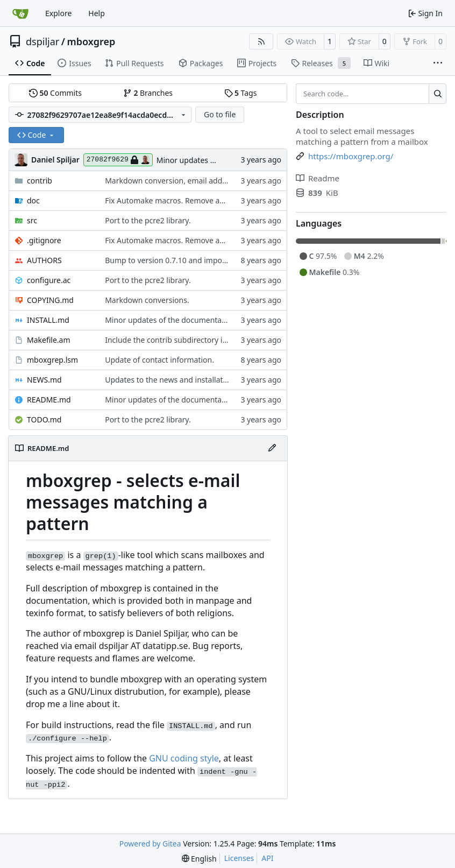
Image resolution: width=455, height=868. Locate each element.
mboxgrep (91, 41)
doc (33, 200)
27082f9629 (118, 160)
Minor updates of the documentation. (171, 320)
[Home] (20, 13)
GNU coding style (184, 758)
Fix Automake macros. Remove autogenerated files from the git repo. (227, 200)
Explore (58, 13)
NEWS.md (44, 380)
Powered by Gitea (150, 844)
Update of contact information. (159, 360)
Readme (318, 178)
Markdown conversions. (147, 300)
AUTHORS (44, 260)
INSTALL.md (48, 320)
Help (97, 13)
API (267, 858)
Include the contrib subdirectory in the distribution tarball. (208, 340)
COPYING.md (50, 300)
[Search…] (438, 94)
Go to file (220, 114)
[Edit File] (272, 448)
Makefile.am (49, 340)
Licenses (239, 858)
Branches (148, 93)
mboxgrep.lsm (52, 360)
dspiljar (42, 41)
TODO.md (44, 419)
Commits (55, 93)
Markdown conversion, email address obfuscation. (194, 181)
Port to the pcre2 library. (148, 220)
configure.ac (49, 280)
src (32, 220)
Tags (241, 93)
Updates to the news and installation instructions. (192, 380)
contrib (40, 181)
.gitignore (44, 240)
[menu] (199, 859)
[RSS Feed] (261, 41)
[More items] (438, 63)
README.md (49, 400)
